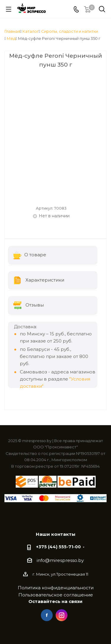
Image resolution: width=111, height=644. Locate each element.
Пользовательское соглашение (56, 595)
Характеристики (39, 281)
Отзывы (29, 305)
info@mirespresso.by (60, 560)
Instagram (62, 615)
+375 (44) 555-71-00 (58, 547)
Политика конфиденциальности (56, 588)
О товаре (30, 255)
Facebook (47, 615)
